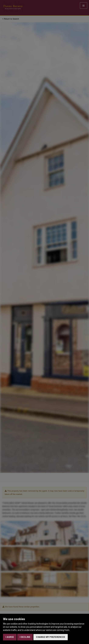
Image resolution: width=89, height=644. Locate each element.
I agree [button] (10, 637)
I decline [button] (25, 637)
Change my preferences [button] (51, 637)
